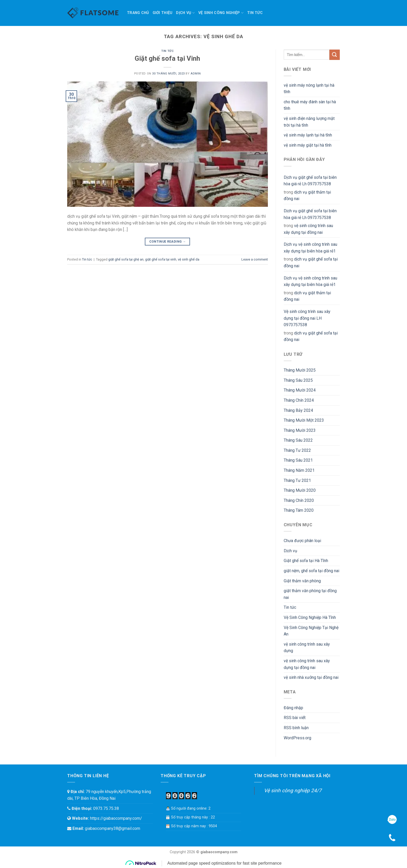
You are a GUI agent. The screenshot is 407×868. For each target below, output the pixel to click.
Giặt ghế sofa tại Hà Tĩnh (306, 561)
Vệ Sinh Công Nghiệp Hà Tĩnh (310, 617)
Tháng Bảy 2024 (298, 410)
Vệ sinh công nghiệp (221, 13)
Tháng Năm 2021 (299, 470)
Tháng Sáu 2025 (298, 380)
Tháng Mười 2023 (300, 430)
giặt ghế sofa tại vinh (161, 259)
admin (196, 74)
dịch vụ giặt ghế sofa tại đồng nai (311, 262)
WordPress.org (297, 738)
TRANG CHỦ (138, 13)
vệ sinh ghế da (189, 259)
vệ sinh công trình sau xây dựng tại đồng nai (308, 229)
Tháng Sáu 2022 (298, 440)
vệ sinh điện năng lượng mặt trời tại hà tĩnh (309, 122)
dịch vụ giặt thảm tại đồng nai (307, 196)
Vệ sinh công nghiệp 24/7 (293, 791)
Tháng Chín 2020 (299, 500)
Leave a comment (255, 259)
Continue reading (168, 242)
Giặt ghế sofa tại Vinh (167, 58)
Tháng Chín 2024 (299, 400)
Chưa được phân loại (302, 541)
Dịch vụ (185, 13)
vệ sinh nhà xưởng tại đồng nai (311, 677)
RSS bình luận (296, 728)
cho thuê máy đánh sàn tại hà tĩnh (310, 105)
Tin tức (255, 13)
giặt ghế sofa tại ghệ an (126, 259)
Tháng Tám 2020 (299, 510)
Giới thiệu (163, 13)
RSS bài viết (295, 718)
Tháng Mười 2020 (300, 490)
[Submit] (335, 55)
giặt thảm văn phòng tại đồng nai (310, 594)
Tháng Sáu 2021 (298, 460)
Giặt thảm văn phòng (302, 581)
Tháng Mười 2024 (300, 390)
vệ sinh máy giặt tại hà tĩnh (308, 145)
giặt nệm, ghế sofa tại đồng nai (311, 571)
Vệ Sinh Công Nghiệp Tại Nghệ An (311, 631)
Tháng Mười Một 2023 (304, 420)
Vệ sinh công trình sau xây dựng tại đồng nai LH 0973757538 (307, 318)
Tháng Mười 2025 (300, 370)
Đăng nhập (293, 708)
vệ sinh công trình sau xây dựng (307, 648)
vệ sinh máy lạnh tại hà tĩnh (308, 135)
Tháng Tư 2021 (297, 480)
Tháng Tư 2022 (297, 450)
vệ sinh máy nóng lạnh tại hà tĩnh (309, 89)
